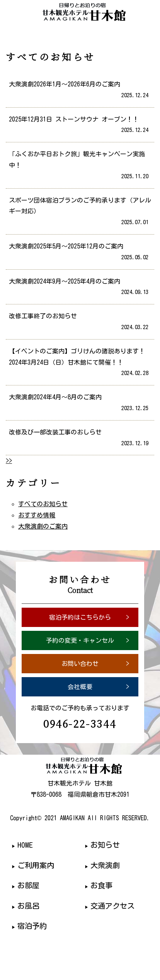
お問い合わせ (80, 664)
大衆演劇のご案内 (43, 526)
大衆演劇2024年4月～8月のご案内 (77, 404)
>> (9, 461)
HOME (25, 845)
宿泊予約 (32, 926)
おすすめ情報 (37, 515)
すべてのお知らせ (43, 504)
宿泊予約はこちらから (80, 617)
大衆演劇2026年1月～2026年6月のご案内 (77, 91)
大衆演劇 (105, 865)
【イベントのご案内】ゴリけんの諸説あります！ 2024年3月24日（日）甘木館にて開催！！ (79, 363)
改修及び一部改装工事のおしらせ (77, 439)
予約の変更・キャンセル (80, 640)
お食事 (101, 885)
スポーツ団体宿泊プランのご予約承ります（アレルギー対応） (79, 213)
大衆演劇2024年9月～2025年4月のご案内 (77, 288)
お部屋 (28, 885)
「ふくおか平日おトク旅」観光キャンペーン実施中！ (77, 166)
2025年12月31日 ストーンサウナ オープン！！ (77, 126)
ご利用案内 (36, 865)
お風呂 (28, 906)
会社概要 (80, 687)
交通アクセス (112, 906)
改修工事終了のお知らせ (77, 323)
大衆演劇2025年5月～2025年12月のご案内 (77, 253)
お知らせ (105, 845)
